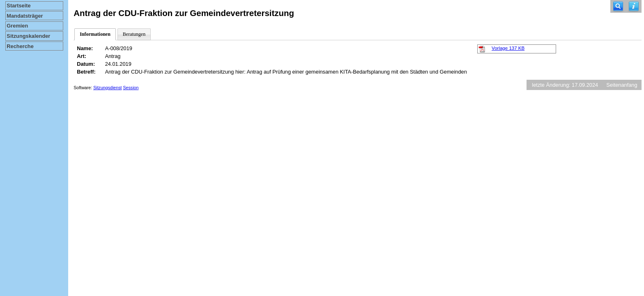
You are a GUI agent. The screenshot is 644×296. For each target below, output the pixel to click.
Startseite (18, 6)
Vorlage (508, 48)
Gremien (17, 26)
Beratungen (134, 34)
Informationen (95, 34)
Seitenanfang (622, 85)
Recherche (20, 46)
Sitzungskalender (28, 36)
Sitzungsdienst (107, 88)
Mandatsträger (25, 16)
